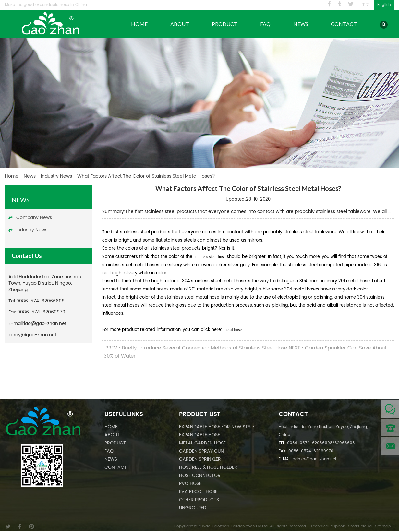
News (301, 24)
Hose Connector (200, 475)
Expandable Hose (199, 435)
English (384, 5)
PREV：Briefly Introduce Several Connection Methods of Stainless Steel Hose (196, 348)
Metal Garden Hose (202, 443)
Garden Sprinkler (200, 459)
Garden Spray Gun (201, 451)
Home (139, 24)
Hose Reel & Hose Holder (208, 467)
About (180, 24)
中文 (366, 5)
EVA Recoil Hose (198, 492)
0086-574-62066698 (40, 301)
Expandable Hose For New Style (217, 427)
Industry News (56, 176)
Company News (34, 217)
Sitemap (383, 526)
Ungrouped (193, 508)
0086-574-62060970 (41, 312)
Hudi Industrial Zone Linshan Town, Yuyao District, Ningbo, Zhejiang (45, 283)
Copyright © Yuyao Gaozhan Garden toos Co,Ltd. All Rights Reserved (240, 526)
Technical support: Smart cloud (341, 526)
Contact (344, 24)
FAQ (265, 24)
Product (225, 24)
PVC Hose (190, 484)
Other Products (199, 500)
